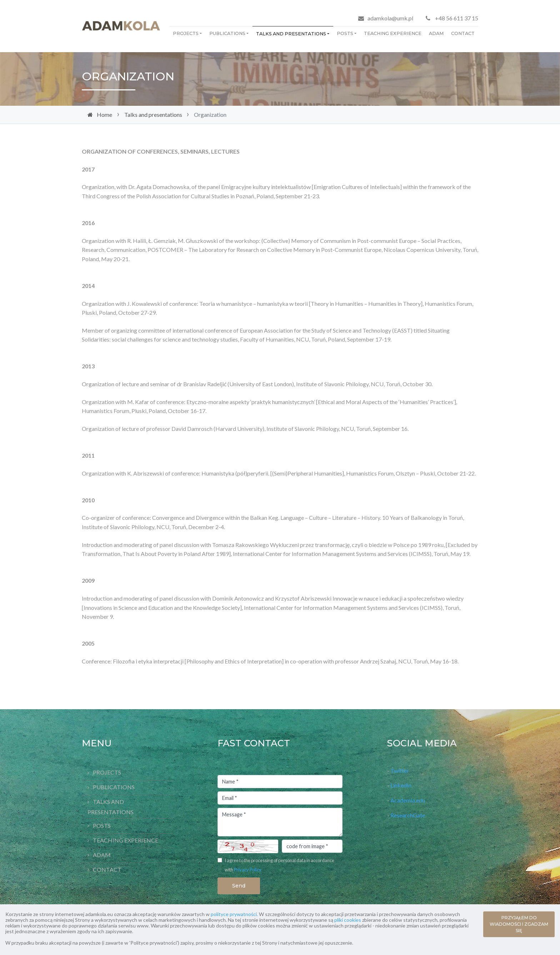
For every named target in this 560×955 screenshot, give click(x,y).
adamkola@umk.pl (390, 18)
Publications (227, 33)
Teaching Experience (393, 33)
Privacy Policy (248, 870)
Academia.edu (408, 800)
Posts (345, 33)
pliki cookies (348, 920)
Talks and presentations (291, 34)
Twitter (400, 770)
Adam (436, 33)
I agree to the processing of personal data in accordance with (279, 865)
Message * (280, 822)
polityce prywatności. (234, 914)
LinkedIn (401, 785)
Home (104, 115)
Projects (186, 33)
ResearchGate (408, 815)
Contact (463, 33)
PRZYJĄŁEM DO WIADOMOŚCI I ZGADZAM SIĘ (519, 924)
